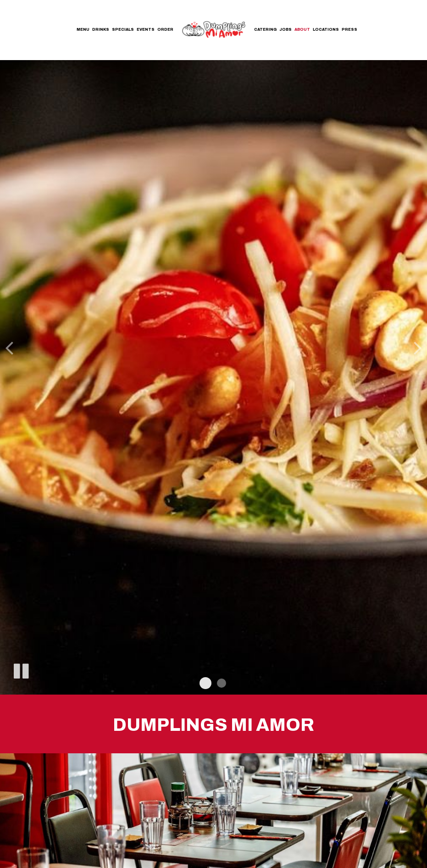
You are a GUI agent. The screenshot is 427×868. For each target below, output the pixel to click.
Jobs (286, 30)
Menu (83, 30)
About (302, 30)
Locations (326, 30)
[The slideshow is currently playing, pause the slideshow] (21, 669)
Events (146, 30)
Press (349, 30)
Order (165, 30)
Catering (265, 30)
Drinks (101, 30)
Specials (123, 30)
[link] (214, 29)
